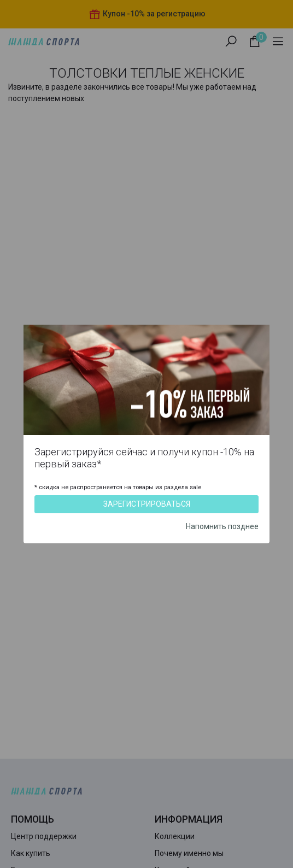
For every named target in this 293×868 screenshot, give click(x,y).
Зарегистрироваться (147, 504)
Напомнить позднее (222, 526)
